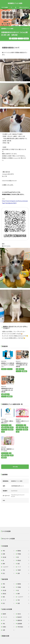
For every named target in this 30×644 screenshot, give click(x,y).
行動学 (19, 570)
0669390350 (14, 491)
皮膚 (4, 554)
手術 (4, 570)
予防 (12, 427)
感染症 (19, 560)
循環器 (19, 551)
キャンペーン (5, 425)
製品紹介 (20, 617)
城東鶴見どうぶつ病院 (15, 3)
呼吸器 (19, 554)
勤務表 (4, 614)
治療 (4, 630)
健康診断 (11, 430)
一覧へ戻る (15, 467)
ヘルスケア (4, 430)
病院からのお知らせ (24, 7)
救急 (19, 564)
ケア (4, 620)
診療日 (4, 627)
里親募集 (26, 38)
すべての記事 (5, 7)
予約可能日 (20, 627)
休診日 (19, 614)
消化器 (4, 557)
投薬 (3, 432)
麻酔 (4, 564)
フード (19, 567)
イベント (20, 38)
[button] (15, 532)
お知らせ (15, 38)
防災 (4, 573)
